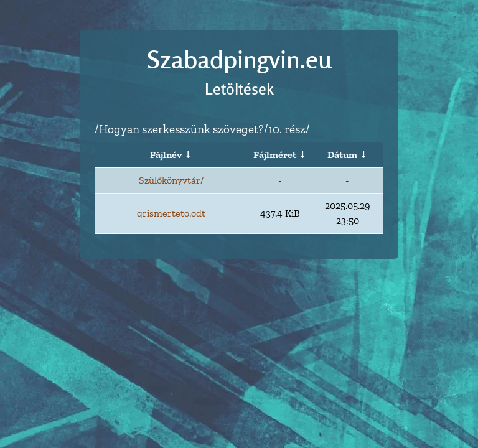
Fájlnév (166, 155)
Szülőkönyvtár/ (171, 180)
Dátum (342, 155)
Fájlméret (275, 155)
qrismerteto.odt (171, 213)
